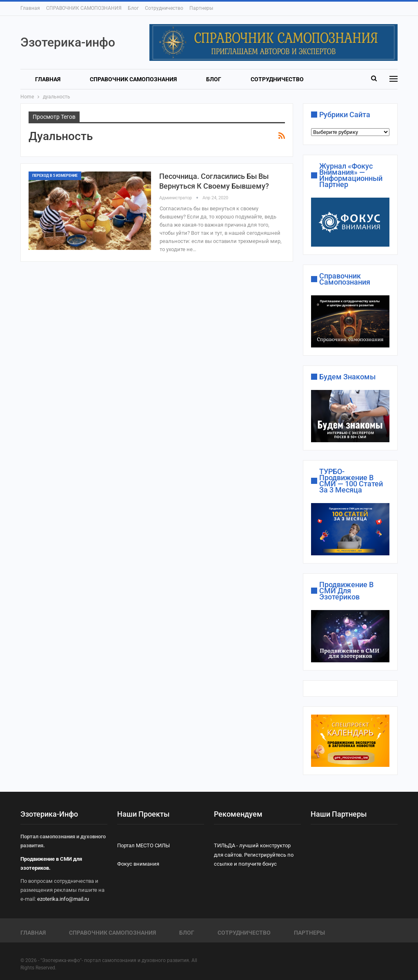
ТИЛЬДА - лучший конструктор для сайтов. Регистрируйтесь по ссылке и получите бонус (254, 854)
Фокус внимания (138, 863)
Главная (30, 8)
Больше (263, 79)
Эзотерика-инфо (68, 42)
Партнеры (201, 8)
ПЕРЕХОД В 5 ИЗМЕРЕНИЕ (55, 176)
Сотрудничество (164, 8)
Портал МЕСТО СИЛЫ (143, 845)
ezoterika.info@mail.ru (63, 899)
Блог (133, 8)
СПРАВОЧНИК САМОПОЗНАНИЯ (84, 8)
